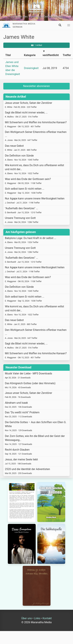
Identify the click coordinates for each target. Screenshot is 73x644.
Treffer (67, 55)
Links (37, 618)
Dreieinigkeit (31, 68)
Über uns (27, 618)
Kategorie (30, 55)
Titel (8, 55)
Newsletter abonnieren (36, 86)
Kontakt (47, 618)
